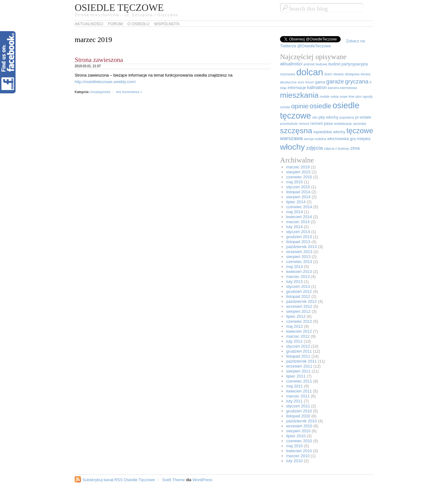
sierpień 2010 (298, 431)
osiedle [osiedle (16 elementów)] (320, 106)
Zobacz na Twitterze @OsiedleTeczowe (322, 43)
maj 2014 (294, 212)
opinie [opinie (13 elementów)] (300, 106)
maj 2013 (294, 267)
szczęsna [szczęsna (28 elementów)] (296, 131)
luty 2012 (294, 341)
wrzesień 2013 (299, 252)
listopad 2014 (298, 192)
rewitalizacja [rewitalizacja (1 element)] (343, 124)
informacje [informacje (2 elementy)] (297, 88)
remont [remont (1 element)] (304, 124)
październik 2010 (301, 421)
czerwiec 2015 (299, 177)
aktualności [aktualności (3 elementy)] (291, 64)
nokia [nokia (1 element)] (335, 96)
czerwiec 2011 (299, 381)
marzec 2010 (298, 456)
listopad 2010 (298, 416)
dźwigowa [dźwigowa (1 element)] (352, 74)
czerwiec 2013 (299, 262)
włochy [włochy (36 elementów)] (292, 147)
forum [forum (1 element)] (310, 82)
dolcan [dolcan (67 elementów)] (310, 72)
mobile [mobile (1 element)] (325, 96)
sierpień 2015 (298, 172)
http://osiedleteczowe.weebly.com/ (105, 82)
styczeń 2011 (298, 406)
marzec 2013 (298, 277)
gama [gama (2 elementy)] (320, 82)
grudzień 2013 (299, 237)
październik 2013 (301, 247)
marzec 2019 (298, 167)
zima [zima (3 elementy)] (355, 148)
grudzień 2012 (299, 291)
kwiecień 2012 (299, 331)
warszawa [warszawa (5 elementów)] (291, 138)
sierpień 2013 (298, 257)
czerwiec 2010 (299, 441)
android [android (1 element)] (309, 64)
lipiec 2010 (296, 436)
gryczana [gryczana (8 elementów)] (357, 81)
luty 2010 (294, 461)
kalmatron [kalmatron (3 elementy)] (317, 87)
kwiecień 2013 (299, 272)
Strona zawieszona (99, 60)
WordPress (203, 480)
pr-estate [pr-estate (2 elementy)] (363, 117)
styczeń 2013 (298, 286)
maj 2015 (294, 182)
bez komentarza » (129, 92)
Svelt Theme (173, 480)
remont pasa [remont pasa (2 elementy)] (321, 123)
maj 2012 (294, 326)
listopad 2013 (298, 242)
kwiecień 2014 (299, 217)
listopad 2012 (298, 296)
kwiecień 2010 (299, 451)
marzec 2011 (298, 396)
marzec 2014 (298, 222)
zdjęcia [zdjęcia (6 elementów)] (315, 148)
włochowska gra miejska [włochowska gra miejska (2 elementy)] (349, 139)
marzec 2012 (298, 336)
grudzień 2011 (299, 351)
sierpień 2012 (298, 311)
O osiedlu (138, 24)
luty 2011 (294, 401)
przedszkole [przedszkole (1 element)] (289, 124)
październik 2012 (301, 301)
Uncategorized (100, 92)
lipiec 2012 (296, 316)
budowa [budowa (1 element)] (321, 64)
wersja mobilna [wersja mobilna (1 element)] (315, 139)
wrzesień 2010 (299, 426)
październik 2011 (301, 361)
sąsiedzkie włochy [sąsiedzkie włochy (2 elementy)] (329, 132)
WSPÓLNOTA (167, 24)
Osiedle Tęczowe (119, 8)
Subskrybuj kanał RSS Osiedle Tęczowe (119, 480)
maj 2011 (294, 386)
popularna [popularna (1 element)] (347, 117)
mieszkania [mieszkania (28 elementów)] (299, 95)
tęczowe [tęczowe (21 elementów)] (360, 131)
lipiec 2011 (296, 376)
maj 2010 (294, 446)
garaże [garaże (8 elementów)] (335, 81)
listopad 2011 (298, 356)
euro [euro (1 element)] (301, 82)
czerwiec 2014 (299, 207)
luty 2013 (294, 282)
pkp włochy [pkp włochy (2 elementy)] (329, 117)
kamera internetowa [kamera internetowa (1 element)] (343, 88)
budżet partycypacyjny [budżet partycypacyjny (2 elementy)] (348, 64)
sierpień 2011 (298, 371)
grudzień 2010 (299, 411)
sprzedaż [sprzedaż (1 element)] (359, 124)
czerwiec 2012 (299, 321)
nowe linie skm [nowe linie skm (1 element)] (351, 96)
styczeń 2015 (298, 187)
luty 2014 (294, 227)
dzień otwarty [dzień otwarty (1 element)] (334, 74)
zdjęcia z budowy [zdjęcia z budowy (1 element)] (336, 148)
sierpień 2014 (298, 197)
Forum (115, 24)
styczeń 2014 (298, 232)
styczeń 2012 (298, 346)
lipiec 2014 (296, 202)
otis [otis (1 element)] (315, 117)
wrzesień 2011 (299, 366)
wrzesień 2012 (299, 306)
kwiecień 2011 (299, 391)
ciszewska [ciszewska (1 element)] (288, 74)
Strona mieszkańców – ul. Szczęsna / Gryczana (126, 15)
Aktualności (89, 24)
